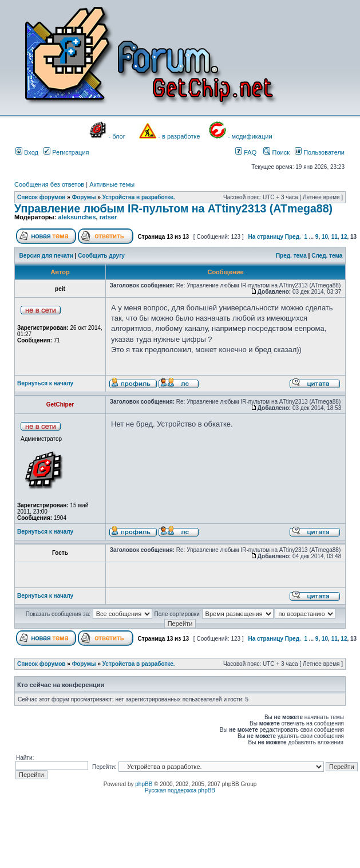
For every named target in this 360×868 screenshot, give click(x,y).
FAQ (246, 152)
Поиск (276, 152)
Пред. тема (291, 256)
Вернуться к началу (45, 383)
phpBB (144, 784)
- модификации (250, 136)
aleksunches (77, 217)
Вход (27, 152)
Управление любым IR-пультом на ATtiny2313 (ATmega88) (173, 208)
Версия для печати (46, 256)
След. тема (327, 256)
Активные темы (112, 184)
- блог (117, 136)
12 (344, 237)
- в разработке (179, 136)
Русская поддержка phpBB (180, 790)
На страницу (266, 237)
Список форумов (41, 197)
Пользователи (320, 152)
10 (325, 237)
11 (335, 237)
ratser (108, 217)
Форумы (84, 197)
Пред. (293, 237)
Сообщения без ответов (49, 184)
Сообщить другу (101, 256)
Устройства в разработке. (139, 197)
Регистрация (66, 152)
